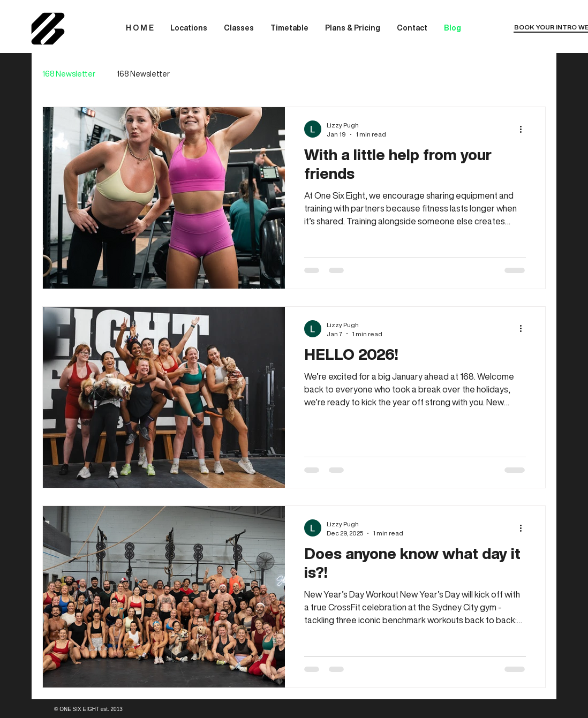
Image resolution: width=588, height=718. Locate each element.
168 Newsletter (69, 74)
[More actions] (524, 129)
